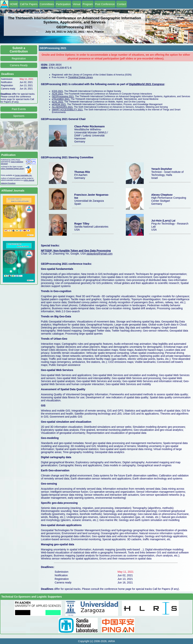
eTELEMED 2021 (61, 99)
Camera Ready (19, 65)
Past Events (19, 109)
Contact (121, 4)
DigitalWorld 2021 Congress (147, 84)
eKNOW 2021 (59, 104)
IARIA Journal (29, 180)
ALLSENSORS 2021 (62, 107)
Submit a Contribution (19, 50)
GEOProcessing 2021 (63, 96)
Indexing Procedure (8, 183)
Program (88, 4)
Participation (63, 4)
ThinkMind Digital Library (80, 77)
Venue (77, 4)
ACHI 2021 (57, 94)
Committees (47, 4)
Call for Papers (29, 4)
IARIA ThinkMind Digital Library (12, 169)
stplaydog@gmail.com (99, 254)
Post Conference (105, 4)
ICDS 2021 (57, 91)
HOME (14, 4)
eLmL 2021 (58, 102)
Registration (19, 58)
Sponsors (19, 116)
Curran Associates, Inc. (23, 175)
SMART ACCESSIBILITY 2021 (67, 110)
